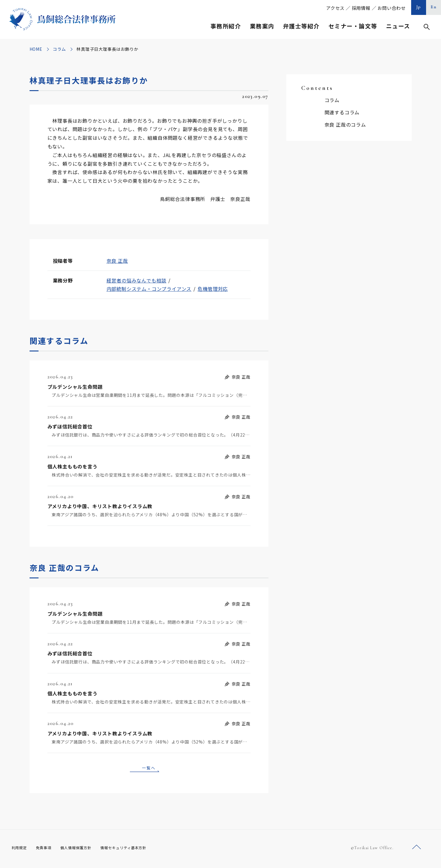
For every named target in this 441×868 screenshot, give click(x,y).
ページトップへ (417, 850)
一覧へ (149, 769)
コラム (59, 49)
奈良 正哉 (117, 261)
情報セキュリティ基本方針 (137, 850)
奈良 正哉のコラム (345, 125)
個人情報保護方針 (83, 850)
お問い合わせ (392, 8)
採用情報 (361, 8)
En (434, 7)
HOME (36, 49)
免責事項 (47, 850)
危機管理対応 (213, 289)
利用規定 (21, 850)
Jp (419, 7)
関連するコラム (342, 112)
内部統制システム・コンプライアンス (149, 289)
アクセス (335, 8)
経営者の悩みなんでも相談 (137, 280)
